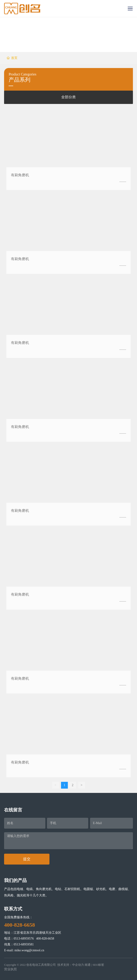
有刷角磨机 (20, 175)
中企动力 (78, 965)
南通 (88, 965)
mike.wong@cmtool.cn (29, 950)
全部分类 (68, 97)
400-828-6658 (45, 939)
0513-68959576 (24, 939)
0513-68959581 (24, 944)
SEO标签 (98, 965)
